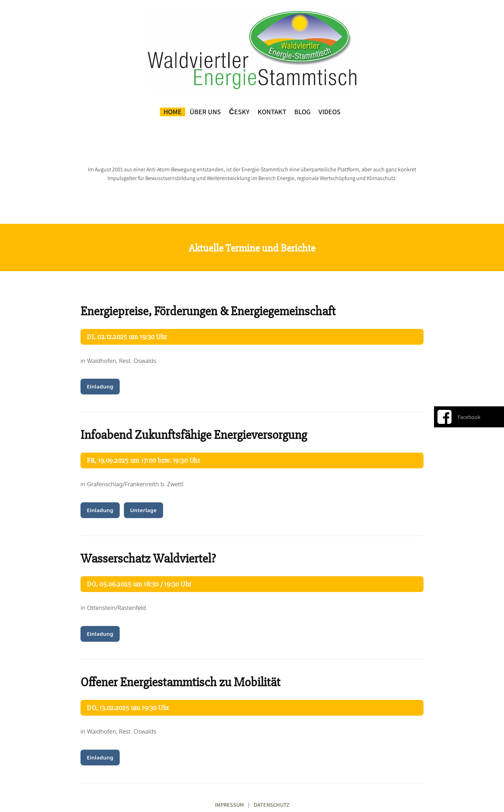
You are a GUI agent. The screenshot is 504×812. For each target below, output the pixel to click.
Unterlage (143, 510)
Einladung (100, 386)
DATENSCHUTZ (272, 805)
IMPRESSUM (229, 805)
